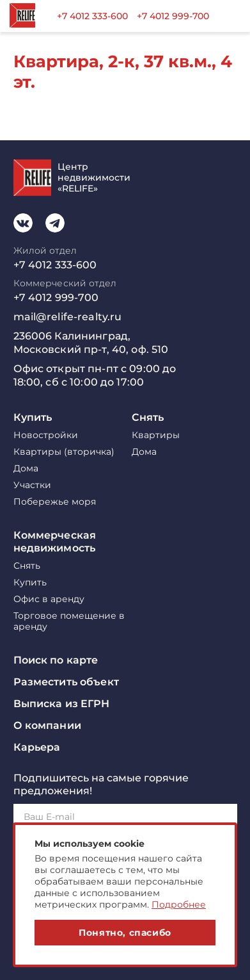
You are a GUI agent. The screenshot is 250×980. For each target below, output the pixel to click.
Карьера (37, 747)
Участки (32, 485)
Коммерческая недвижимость (55, 542)
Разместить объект (66, 682)
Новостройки (46, 435)
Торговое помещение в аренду (69, 621)
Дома (26, 469)
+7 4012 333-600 (92, 16)
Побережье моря (55, 502)
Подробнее (179, 904)
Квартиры (156, 435)
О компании (47, 725)
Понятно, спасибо (125, 933)
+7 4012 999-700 (173, 16)
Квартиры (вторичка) (64, 452)
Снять (148, 417)
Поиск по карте (56, 660)
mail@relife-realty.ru (68, 317)
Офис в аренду (49, 599)
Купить (33, 417)
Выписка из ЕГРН (62, 704)
